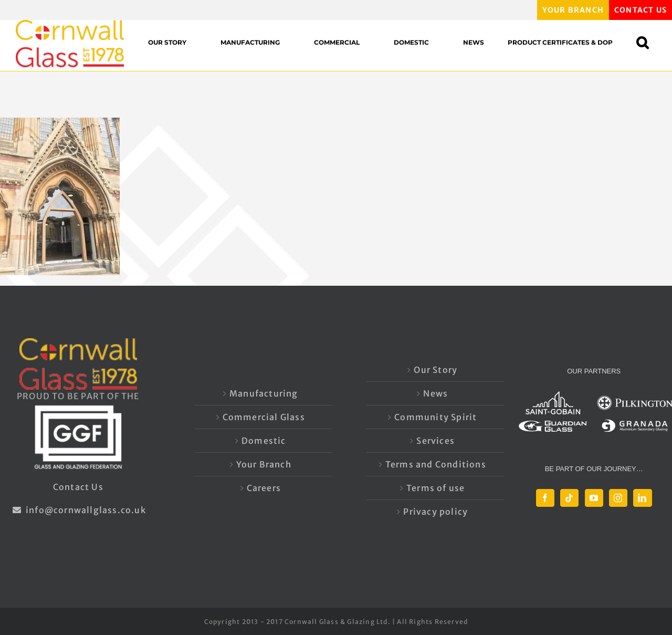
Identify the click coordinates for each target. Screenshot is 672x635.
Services (435, 441)
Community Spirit (435, 417)
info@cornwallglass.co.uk (78, 510)
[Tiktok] (569, 498)
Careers (264, 488)
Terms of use (435, 488)
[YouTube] (594, 498)
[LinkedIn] (642, 498)
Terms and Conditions (436, 464)
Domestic (264, 441)
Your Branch (264, 464)
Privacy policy (435, 512)
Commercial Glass (264, 417)
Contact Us (78, 487)
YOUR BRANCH (573, 10)
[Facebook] (545, 498)
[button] (648, 42)
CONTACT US (640, 10)
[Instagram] (618, 498)
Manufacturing (264, 393)
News (435, 393)
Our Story (435, 370)
